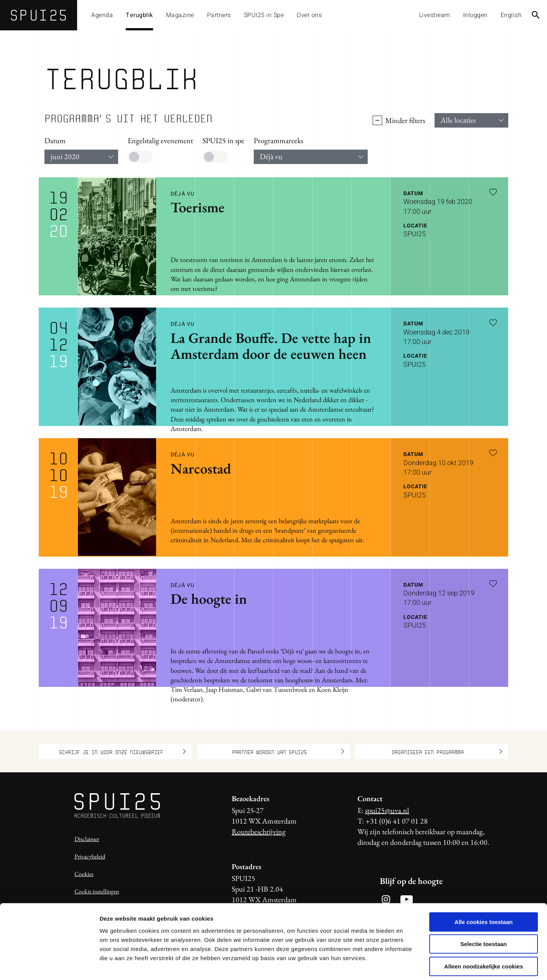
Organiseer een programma (447, 751)
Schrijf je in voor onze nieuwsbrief (122, 751)
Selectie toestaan (484, 910)
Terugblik (139, 15)
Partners (219, 15)
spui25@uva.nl (387, 810)
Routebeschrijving (259, 832)
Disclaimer (87, 839)
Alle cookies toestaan (483, 887)
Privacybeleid (90, 856)
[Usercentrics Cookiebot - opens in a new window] (49, 965)
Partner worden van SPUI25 (288, 751)
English (511, 15)
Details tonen (410, 965)
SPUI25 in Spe (264, 15)
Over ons (309, 15)
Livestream (435, 15)
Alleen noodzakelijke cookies (484, 932)
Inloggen (475, 15)
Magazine (180, 15)
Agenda (102, 15)
